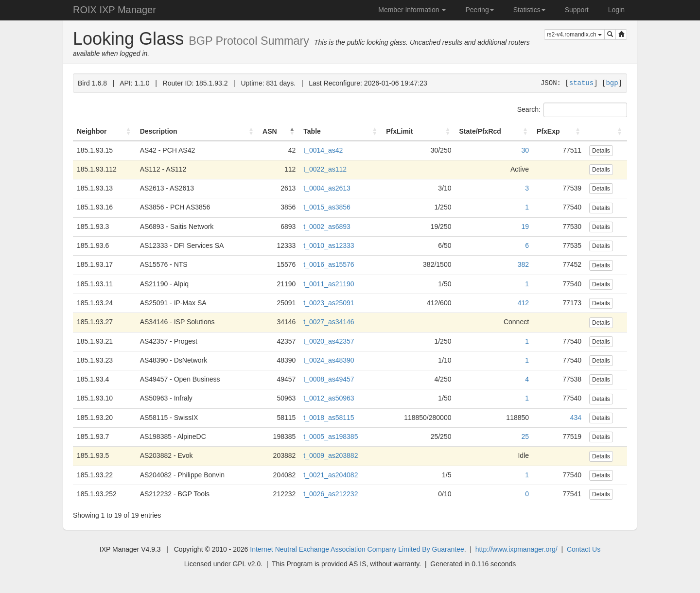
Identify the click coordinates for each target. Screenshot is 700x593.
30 (525, 150)
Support (577, 10)
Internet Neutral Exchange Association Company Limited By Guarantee (357, 549)
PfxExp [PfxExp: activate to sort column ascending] (548, 131)
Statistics (529, 10)
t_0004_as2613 (327, 188)
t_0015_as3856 (327, 207)
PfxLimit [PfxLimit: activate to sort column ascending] (399, 131)
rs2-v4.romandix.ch (574, 35)
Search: (572, 110)
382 (523, 264)
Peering (479, 10)
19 (525, 227)
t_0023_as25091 (329, 303)
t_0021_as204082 (331, 475)
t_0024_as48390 (329, 360)
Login (616, 10)
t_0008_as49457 (329, 379)
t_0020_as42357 (329, 341)
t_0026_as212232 (331, 494)
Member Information (412, 10)
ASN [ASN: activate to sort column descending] (270, 131)
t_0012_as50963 (329, 398)
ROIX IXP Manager (114, 10)
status (581, 83)
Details (601, 151)
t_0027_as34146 (329, 322)
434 (576, 418)
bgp (612, 83)
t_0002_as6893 (327, 227)
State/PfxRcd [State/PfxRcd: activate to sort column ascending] (480, 131)
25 (525, 436)
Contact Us (584, 549)
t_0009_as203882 (331, 455)
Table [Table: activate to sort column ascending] (312, 131)
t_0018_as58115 (329, 418)
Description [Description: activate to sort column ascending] (159, 131)
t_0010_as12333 (329, 245)
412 (523, 303)
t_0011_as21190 (329, 284)
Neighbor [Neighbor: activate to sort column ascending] (92, 131)
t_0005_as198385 (331, 436)
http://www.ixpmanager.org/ (516, 549)
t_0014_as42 (323, 150)
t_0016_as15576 (329, 264)
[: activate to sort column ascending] (606, 132)
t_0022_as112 (325, 169)
